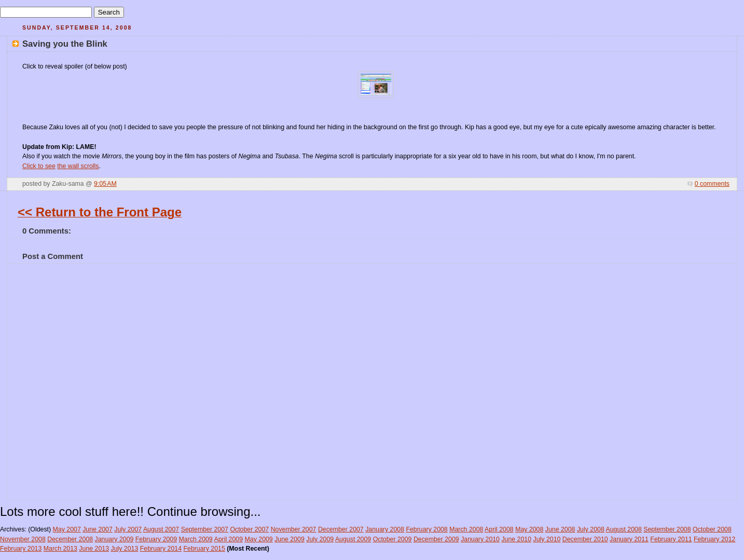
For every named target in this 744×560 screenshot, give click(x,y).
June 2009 (290, 539)
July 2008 (591, 529)
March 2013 (60, 549)
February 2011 (671, 539)
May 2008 (529, 529)
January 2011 (629, 539)
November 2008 (23, 539)
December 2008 (70, 539)
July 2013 (124, 549)
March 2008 (466, 529)
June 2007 (98, 529)
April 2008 (499, 529)
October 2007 (249, 529)
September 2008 (667, 529)
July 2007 (128, 529)
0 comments (712, 184)
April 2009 (228, 539)
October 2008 (712, 529)
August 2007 (161, 529)
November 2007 (294, 529)
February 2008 (426, 529)
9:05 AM (105, 184)
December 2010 (585, 539)
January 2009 (114, 539)
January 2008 (385, 529)
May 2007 (67, 529)
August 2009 (353, 539)
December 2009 (436, 539)
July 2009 (320, 539)
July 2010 (547, 539)
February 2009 (156, 539)
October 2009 (392, 539)
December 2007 (341, 529)
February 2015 (204, 549)
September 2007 (205, 529)
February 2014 (161, 549)
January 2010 (480, 539)
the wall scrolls (78, 166)
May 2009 (259, 539)
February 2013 (21, 549)
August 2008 (624, 529)
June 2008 (560, 529)
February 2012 (714, 539)
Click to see (39, 166)
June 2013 (94, 549)
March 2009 (196, 539)
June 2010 (516, 539)
